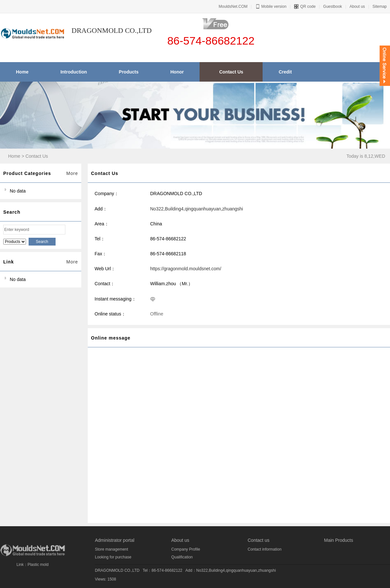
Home (14, 156)
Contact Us (37, 156)
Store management (111, 549)
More (72, 173)
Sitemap (380, 7)
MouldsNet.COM (233, 7)
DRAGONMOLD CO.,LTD (117, 570)
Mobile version (271, 7)
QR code (305, 7)
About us (357, 7)
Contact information (265, 549)
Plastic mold (38, 565)
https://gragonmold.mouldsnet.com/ (186, 269)
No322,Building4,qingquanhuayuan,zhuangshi (197, 209)
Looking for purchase (113, 557)
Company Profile (186, 549)
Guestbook (332, 7)
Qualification (182, 557)
